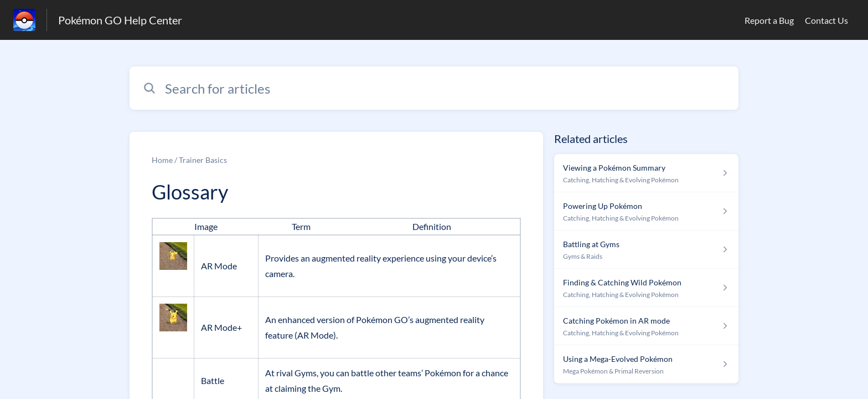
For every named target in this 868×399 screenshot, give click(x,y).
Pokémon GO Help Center (120, 20)
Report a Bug (769, 20)
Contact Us (826, 20)
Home (162, 160)
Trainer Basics (203, 160)
